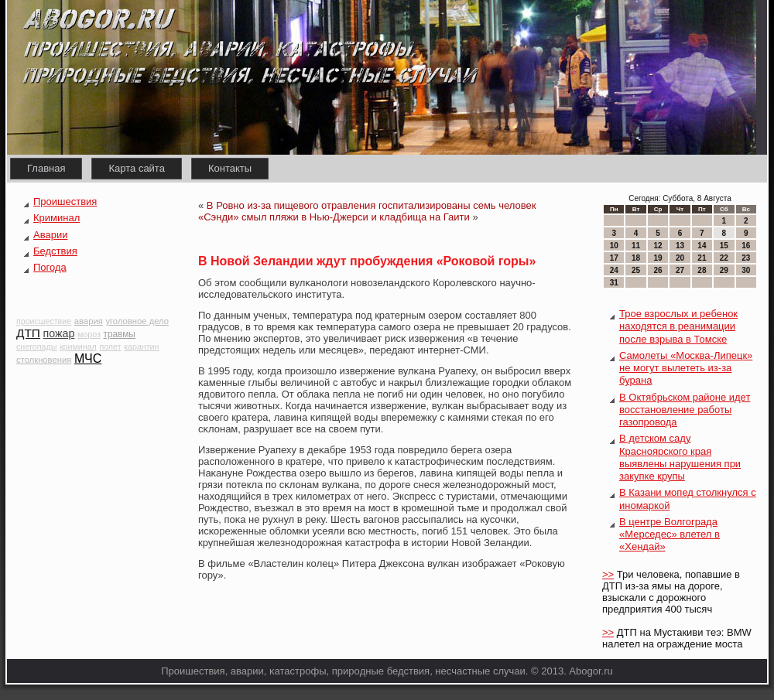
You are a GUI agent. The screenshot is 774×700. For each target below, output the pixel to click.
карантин (141, 347)
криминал (78, 347)
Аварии (50, 235)
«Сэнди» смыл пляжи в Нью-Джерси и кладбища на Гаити (334, 217)
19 (658, 258)
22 (724, 258)
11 (636, 246)
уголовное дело (137, 321)
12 (658, 246)
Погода (50, 267)
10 (614, 246)
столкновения (44, 360)
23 (746, 258)
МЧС (88, 359)
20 (680, 258)
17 (614, 258)
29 (724, 270)
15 (724, 246)
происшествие (44, 321)
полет (110, 347)
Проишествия (65, 201)
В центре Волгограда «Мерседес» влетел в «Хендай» (670, 534)
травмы (119, 334)
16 (746, 246)
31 (614, 283)
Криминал (57, 218)
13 (680, 246)
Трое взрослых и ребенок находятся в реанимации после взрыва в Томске (678, 326)
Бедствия (55, 251)
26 (658, 270)
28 (702, 270)
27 (680, 270)
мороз (89, 334)
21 (702, 258)
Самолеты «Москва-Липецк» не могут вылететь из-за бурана (686, 368)
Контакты (230, 168)
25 (636, 270)
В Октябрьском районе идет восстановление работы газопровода (685, 410)
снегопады (36, 347)
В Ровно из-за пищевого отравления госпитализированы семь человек (372, 205)
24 (614, 270)
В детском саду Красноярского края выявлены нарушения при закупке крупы (680, 457)
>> (608, 574)
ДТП (28, 333)
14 (702, 246)
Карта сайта (136, 168)
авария (89, 321)
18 (636, 258)
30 (746, 270)
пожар (59, 333)
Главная (46, 168)
